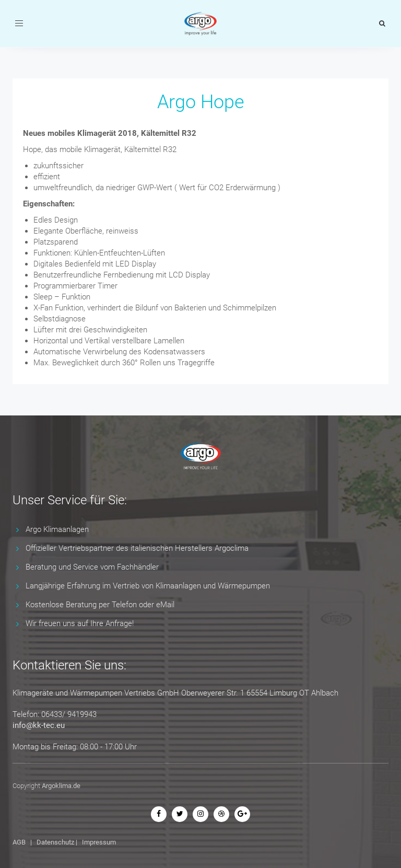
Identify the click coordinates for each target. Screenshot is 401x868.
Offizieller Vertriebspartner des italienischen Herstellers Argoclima (137, 548)
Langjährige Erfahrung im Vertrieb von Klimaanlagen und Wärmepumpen (148, 586)
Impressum (99, 842)
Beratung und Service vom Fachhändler (92, 567)
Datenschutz (55, 842)
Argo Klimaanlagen (57, 529)
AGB (19, 842)
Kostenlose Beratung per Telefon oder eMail (100, 605)
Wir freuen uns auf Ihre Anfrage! (80, 623)
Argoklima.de (61, 786)
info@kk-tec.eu (39, 725)
